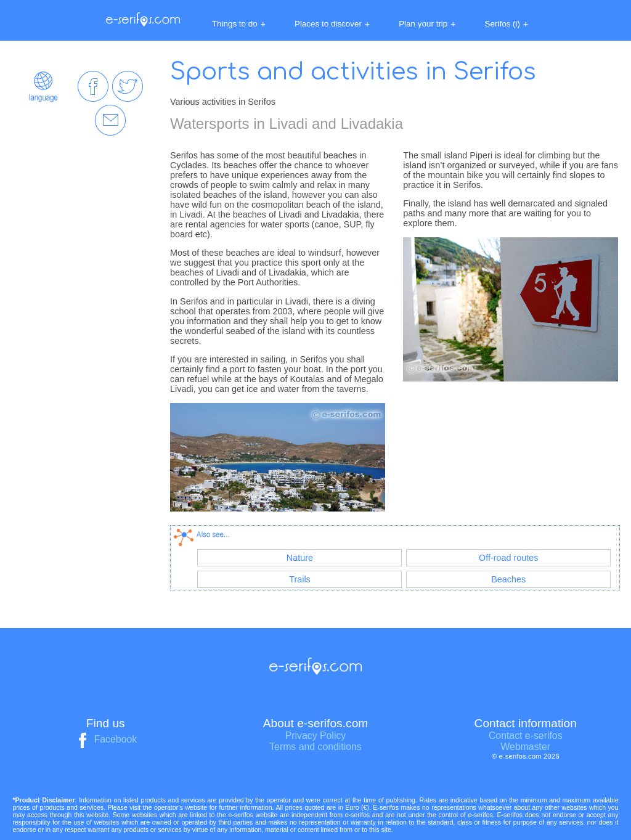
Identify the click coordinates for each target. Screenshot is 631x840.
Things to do (239, 24)
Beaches (508, 579)
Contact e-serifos (526, 736)
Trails (300, 579)
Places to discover (332, 24)
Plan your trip (427, 24)
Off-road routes (509, 558)
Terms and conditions (315, 747)
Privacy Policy (316, 736)
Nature (300, 558)
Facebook (105, 739)
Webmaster (525, 747)
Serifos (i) (507, 24)
